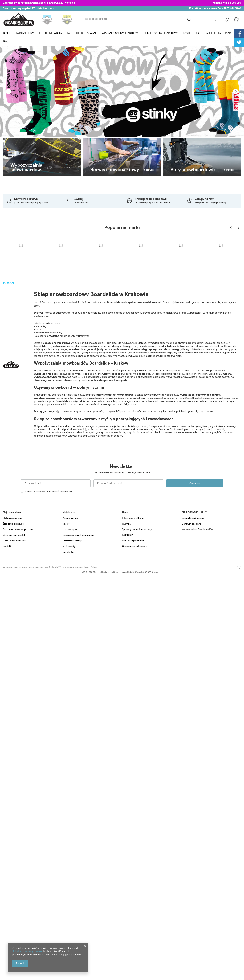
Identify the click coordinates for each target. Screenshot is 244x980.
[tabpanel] (122, 92)
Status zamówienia (13, 518)
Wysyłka (126, 524)
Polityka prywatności (133, 541)
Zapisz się (195, 483)
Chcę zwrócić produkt (15, 535)
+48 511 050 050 (232, 3)
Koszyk (66, 524)
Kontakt (7, 546)
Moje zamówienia (12, 512)
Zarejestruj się (70, 518)
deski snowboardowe (48, 323)
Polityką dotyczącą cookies (27, 951)
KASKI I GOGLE (192, 33)
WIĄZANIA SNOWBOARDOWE (120, 33)
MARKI (229, 33)
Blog (6, 41)
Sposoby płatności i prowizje (137, 529)
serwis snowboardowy (201, 401)
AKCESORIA (213, 33)
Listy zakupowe (227, 20)
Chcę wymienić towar (14, 541)
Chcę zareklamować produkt (18, 529)
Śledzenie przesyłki (13, 524)
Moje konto (69, 512)
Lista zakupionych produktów (78, 535)
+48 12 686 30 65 (232, 9)
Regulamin (128, 535)
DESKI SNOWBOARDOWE (56, 33)
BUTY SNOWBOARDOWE (19, 33)
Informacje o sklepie (133, 518)
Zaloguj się (217, 20)
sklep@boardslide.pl (109, 572)
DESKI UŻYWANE (87, 33)
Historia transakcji (72, 541)
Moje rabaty (69, 546)
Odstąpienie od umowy (134, 546)
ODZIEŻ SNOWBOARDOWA (161, 33)
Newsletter (122, 467)
